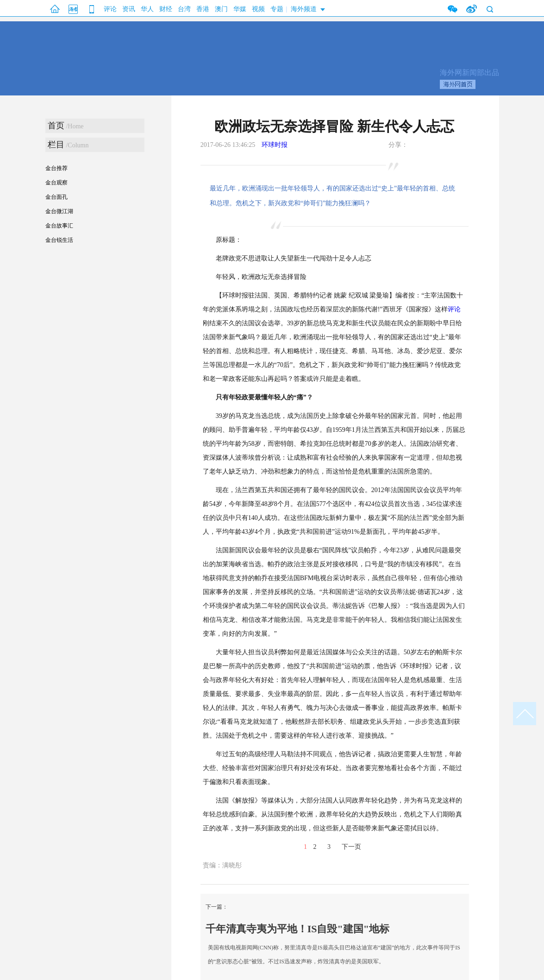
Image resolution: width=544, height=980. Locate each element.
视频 (258, 9)
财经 (166, 9)
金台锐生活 (59, 240)
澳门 (221, 9)
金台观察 (56, 183)
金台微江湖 (59, 211)
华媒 (240, 9)
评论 (110, 9)
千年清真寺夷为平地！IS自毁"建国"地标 (297, 929)
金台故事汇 (59, 226)
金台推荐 (56, 168)
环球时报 (275, 145)
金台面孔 (56, 197)
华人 (147, 9)
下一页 (351, 847)
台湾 (184, 9)
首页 (56, 126)
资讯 (129, 9)
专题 (277, 9)
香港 (203, 9)
